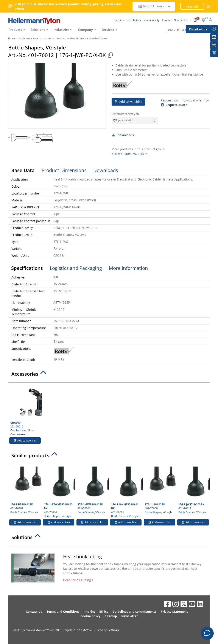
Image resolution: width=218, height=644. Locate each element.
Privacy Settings (108, 630)
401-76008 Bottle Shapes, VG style (160, 490)
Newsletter (129, 616)
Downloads (123, 135)
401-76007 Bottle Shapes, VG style (126, 492)
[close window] (209, 6)
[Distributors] (214, 29)
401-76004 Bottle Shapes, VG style (59, 492)
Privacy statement (174, 612)
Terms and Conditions (63, 612)
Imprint (89, 612)
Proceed (192, 7)
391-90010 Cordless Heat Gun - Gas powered (26, 410)
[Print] (214, 45)
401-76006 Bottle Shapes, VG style (93, 490)
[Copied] (110, 55)
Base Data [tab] (23, 170)
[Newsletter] (214, 37)
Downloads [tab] (106, 170)
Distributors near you (125, 114)
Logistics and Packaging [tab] (76, 268)
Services (108, 30)
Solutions (38, 30)
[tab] (109, 375)
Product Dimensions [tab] (64, 170)
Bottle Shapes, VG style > (129, 154)
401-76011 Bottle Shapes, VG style (194, 490)
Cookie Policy (90, 616)
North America (154, 6)
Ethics (104, 612)
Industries (62, 30)
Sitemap (111, 616)
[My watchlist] (214, 53)
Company (85, 30)
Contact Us (34, 612)
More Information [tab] (128, 268)
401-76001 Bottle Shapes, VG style (26, 490)
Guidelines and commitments (134, 612)
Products (15, 30)
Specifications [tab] (27, 268)
